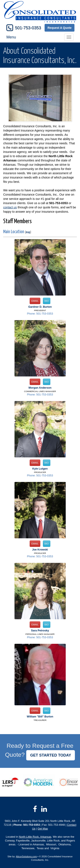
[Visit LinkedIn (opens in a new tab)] (44, 809)
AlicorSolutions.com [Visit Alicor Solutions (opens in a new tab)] (26, 856)
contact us (10, 207)
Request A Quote (60, 28)
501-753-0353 (28, 28)
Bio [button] (47, 301)
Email (35, 301)
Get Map (43, 829)
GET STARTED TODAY (51, 755)
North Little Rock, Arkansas (35, 837)
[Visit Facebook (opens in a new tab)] (35, 809)
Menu (11, 37)
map (28, 232)
